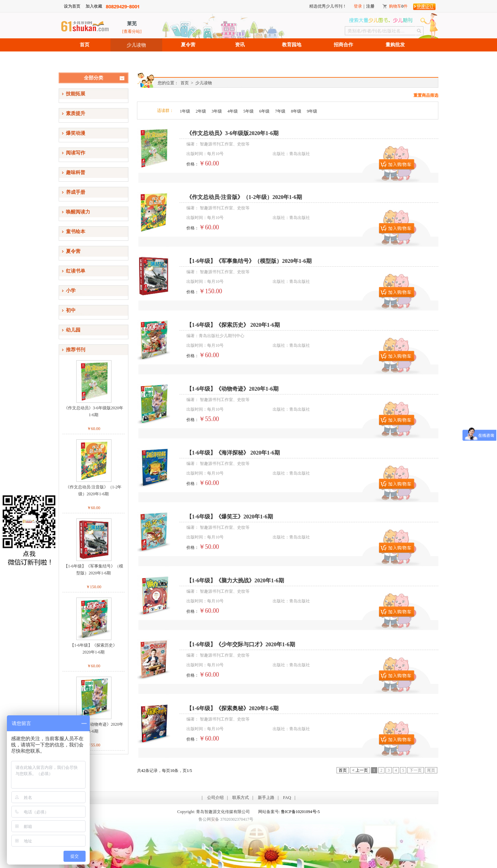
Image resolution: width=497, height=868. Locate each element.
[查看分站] (132, 31)
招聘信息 (85, 58)
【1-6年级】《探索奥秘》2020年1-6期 (232, 708)
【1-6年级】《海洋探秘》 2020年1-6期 (233, 453)
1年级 (185, 111)
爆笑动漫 (76, 133)
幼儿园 (73, 330)
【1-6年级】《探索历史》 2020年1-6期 (233, 325)
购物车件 (398, 6)
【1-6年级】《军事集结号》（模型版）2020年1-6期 (94, 570)
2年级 (201, 111)
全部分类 (94, 78)
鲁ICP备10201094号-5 (300, 812)
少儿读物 (136, 45)
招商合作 (343, 45)
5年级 (248, 111)
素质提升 (76, 113)
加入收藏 (94, 6)
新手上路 (266, 798)
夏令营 (188, 45)
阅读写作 (76, 153)
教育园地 (292, 45)
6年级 (264, 111)
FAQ (287, 798)
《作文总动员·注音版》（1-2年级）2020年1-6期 (94, 490)
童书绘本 (76, 232)
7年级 (280, 111)
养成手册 (76, 192)
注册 (370, 6)
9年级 (312, 111)
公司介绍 (215, 798)
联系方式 (241, 798)
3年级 (217, 111)
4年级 (233, 111)
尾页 (431, 770)
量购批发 (395, 45)
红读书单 (76, 271)
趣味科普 (76, 173)
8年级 (296, 111)
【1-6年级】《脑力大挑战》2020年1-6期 (235, 580)
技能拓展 (76, 94)
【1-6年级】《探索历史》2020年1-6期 (94, 649)
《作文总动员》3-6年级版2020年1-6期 (94, 411)
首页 (85, 45)
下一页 (416, 770)
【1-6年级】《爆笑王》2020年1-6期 (230, 517)
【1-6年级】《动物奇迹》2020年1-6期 (94, 728)
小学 (71, 291)
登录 (358, 6)
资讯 (240, 45)
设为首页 (72, 6)
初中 (71, 310)
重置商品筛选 (426, 95)
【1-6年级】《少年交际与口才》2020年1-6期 (241, 644)
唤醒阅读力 (78, 212)
